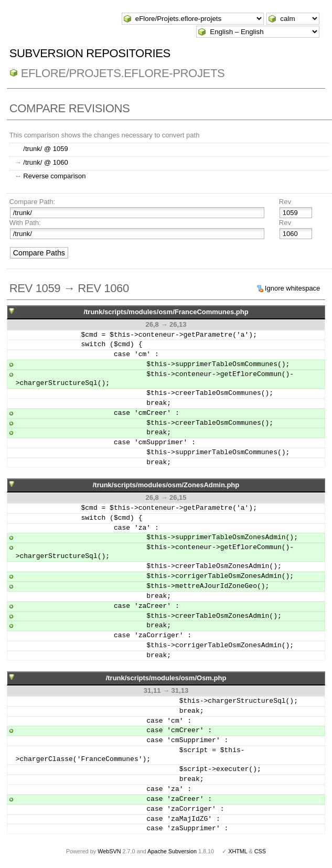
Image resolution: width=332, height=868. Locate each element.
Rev (285, 202)
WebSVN (109, 851)
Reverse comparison (54, 176)
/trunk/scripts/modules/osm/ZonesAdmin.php (166, 485)
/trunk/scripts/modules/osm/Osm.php (166, 678)
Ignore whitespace (293, 288)
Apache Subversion (172, 851)
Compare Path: (32, 202)
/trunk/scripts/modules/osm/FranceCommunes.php (166, 312)
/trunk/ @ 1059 (45, 149)
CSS (260, 851)
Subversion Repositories (90, 53)
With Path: (25, 223)
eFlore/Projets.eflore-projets (123, 73)
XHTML (238, 851)
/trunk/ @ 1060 (45, 162)
